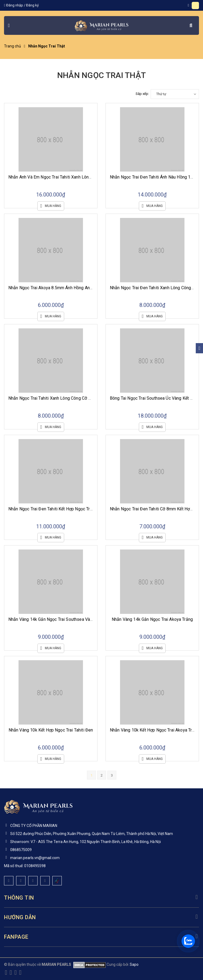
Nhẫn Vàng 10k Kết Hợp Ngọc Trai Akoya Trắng (154, 730)
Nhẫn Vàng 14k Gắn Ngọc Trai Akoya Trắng (152, 619)
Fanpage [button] (102, 937)
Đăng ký (32, 5)
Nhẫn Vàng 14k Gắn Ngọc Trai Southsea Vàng (52, 619)
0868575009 (21, 850)
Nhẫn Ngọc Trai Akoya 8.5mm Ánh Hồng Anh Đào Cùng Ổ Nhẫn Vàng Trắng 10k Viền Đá (90, 288)
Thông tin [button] (102, 898)
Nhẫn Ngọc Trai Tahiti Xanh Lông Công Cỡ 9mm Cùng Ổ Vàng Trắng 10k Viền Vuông (87, 398)
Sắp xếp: (142, 94)
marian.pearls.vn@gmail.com (35, 858)
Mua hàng (51, 206)
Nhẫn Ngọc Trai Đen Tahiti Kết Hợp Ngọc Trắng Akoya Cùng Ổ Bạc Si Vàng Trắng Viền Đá (92, 509)
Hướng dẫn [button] (102, 917)
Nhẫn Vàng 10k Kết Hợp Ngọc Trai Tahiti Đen (51, 730)
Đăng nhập (15, 5)
